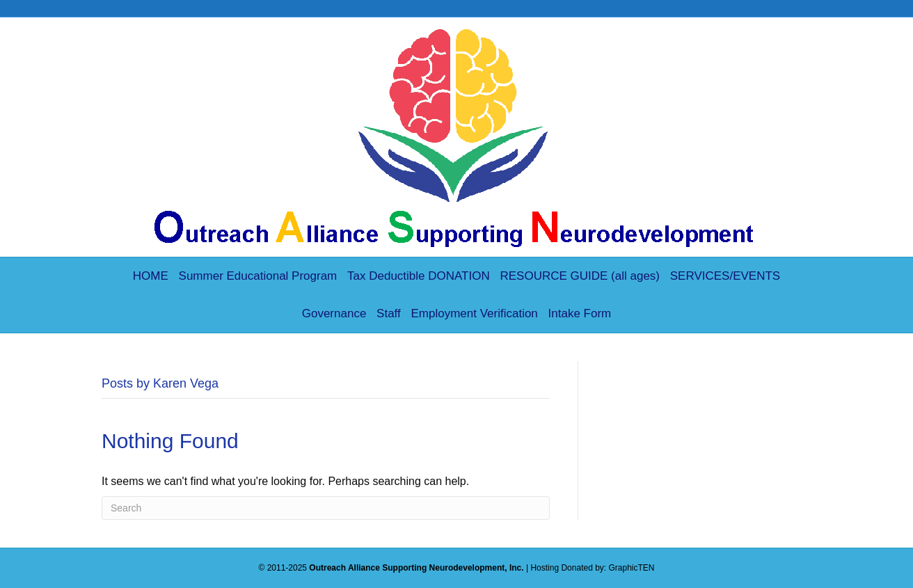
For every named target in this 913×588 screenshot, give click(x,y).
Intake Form (580, 313)
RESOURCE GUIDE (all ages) (580, 276)
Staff (389, 313)
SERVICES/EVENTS (725, 276)
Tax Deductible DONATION (419, 276)
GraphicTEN (632, 568)
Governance (334, 313)
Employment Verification (474, 313)
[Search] (326, 508)
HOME (151, 276)
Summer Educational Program (258, 276)
